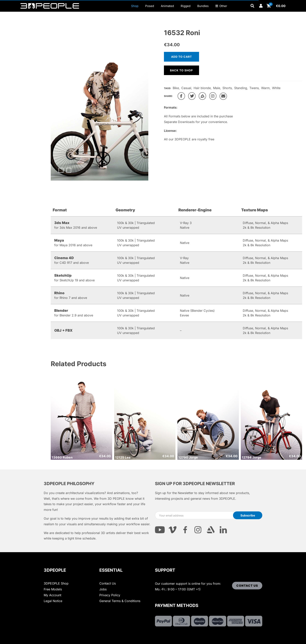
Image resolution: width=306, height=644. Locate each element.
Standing (241, 88)
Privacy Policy (110, 595)
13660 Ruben (62, 457)
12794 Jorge (252, 457)
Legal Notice (53, 601)
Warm (265, 88)
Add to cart (181, 57)
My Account (52, 595)
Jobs (103, 589)
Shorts (227, 88)
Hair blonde (202, 88)
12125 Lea (123, 457)
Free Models (53, 589)
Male (217, 88)
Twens (254, 88)
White (276, 88)
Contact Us (108, 583)
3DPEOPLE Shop (56, 583)
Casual (186, 88)
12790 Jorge (188, 457)
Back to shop (181, 70)
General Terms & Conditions (120, 601)
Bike (176, 88)
